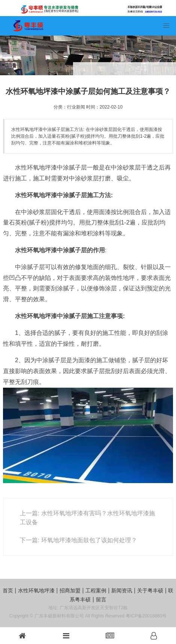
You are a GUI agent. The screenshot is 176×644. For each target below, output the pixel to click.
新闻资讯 (122, 590)
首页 (8, 590)
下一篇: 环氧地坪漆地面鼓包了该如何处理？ (78, 540)
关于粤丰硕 (150, 590)
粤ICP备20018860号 (146, 616)
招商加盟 (70, 590)
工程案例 (96, 590)
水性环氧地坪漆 (36, 590)
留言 (101, 599)
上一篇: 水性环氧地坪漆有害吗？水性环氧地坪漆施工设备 (87, 518)
